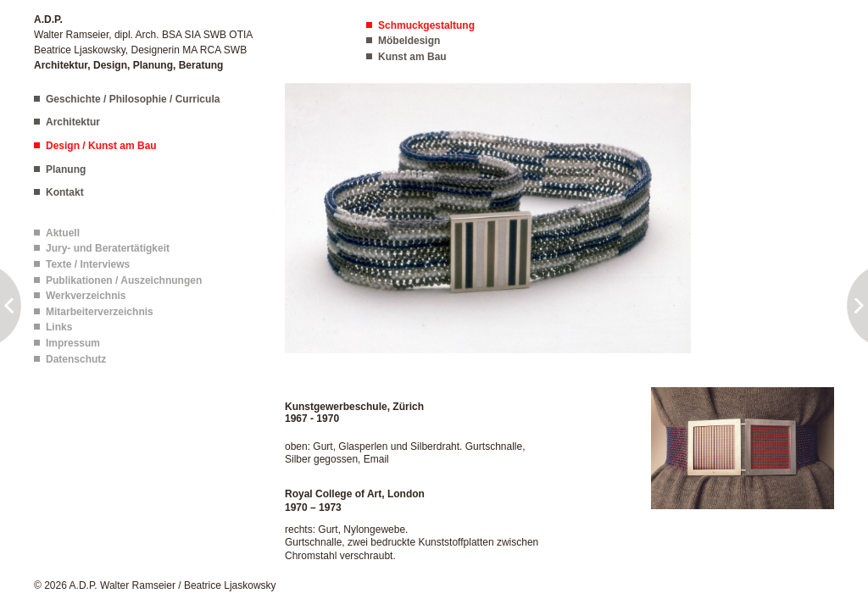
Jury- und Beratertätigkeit (108, 248)
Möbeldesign (409, 41)
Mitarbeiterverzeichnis (100, 312)
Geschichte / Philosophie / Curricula (133, 99)
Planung (66, 169)
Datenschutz (76, 359)
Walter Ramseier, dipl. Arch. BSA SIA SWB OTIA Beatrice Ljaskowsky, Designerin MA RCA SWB (143, 42)
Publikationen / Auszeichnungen (124, 280)
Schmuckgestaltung (426, 25)
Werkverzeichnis (86, 296)
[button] (488, 217)
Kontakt (65, 192)
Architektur (73, 122)
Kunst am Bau (412, 57)
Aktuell (63, 233)
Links (59, 327)
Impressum (73, 343)
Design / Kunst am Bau (101, 146)
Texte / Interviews (88, 264)
